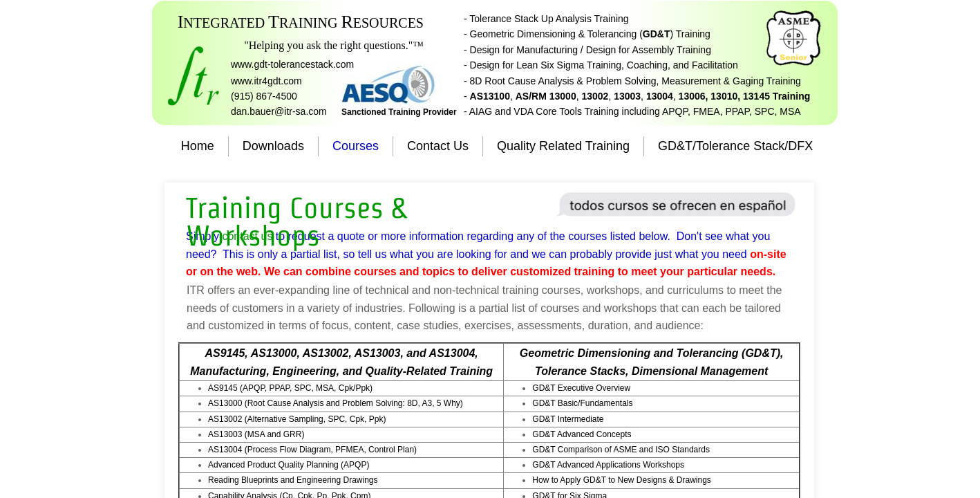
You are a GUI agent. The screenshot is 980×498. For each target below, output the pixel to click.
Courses (356, 146)
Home (198, 146)
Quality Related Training (563, 146)
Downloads (273, 146)
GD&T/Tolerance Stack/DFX (735, 146)
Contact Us (438, 146)
